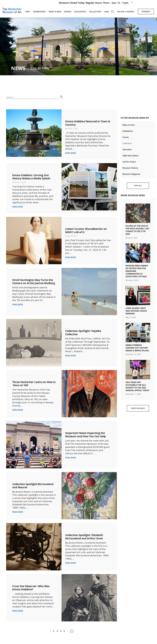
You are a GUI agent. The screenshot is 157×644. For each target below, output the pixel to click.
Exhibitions (128, 132)
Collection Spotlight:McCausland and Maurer (31, 492)
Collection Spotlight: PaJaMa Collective (86, 337)
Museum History (130, 170)
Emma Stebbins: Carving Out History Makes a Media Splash (33, 179)
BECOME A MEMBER (126, 12)
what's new (55, 12)
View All (138, 188)
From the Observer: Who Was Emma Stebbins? (34, 595)
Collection (127, 145)
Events (126, 138)
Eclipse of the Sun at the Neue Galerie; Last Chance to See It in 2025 (137, 233)
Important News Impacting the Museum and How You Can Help (88, 441)
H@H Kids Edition (131, 157)
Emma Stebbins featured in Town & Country (85, 124)
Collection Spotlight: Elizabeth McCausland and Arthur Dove (87, 543)
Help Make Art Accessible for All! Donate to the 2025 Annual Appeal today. (138, 389)
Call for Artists (129, 163)
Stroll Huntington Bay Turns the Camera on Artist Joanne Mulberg (33, 288)
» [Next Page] (72, 638)
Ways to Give (129, 126)
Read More (71, 154)
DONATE (146, 12)
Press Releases (138, 412)
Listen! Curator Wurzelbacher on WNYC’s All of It (87, 235)
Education (127, 151)
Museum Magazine (131, 176)
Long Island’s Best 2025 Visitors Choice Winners (136, 314)
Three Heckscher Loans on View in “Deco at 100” (32, 388)
